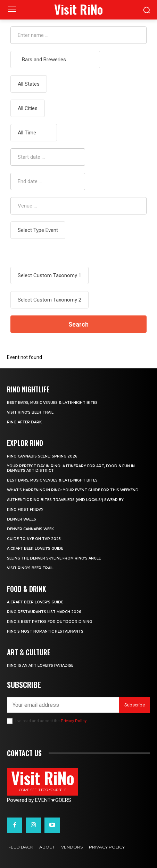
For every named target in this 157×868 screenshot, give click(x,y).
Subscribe (135, 705)
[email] (63, 705)
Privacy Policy (73, 721)
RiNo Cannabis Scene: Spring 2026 (42, 456)
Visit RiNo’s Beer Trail (30, 412)
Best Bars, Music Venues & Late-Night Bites (52, 403)
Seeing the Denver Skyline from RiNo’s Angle (54, 558)
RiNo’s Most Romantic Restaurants (45, 631)
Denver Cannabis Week (30, 529)
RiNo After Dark (24, 422)
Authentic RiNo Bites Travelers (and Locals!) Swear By (65, 500)
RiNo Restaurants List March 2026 (44, 612)
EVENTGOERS (53, 800)
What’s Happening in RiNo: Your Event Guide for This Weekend (73, 490)
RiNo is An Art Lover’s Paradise (40, 666)
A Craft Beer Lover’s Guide (35, 549)
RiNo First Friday (25, 510)
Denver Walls (22, 519)
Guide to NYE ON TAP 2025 (34, 539)
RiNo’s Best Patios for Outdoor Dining (49, 622)
